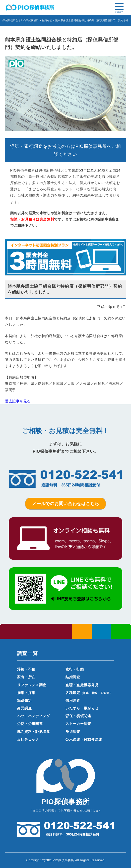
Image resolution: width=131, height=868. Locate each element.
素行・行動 (75, 669)
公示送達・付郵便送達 (84, 739)
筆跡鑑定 (25, 700)
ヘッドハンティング (34, 716)
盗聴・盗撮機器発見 (82, 685)
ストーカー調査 (78, 724)
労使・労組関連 (30, 724)
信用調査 (73, 700)
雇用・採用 (26, 693)
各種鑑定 (89, 693)
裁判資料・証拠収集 (34, 732)
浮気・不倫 (26, 669)
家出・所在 (26, 677)
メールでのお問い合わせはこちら (65, 504)
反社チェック (28, 739)
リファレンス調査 (32, 685)
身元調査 (25, 708)
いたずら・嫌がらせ (82, 708)
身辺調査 (73, 732)
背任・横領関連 (78, 716)
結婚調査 (73, 677)
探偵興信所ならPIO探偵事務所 (21, 20)
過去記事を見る (18, 401)
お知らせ (47, 20)
